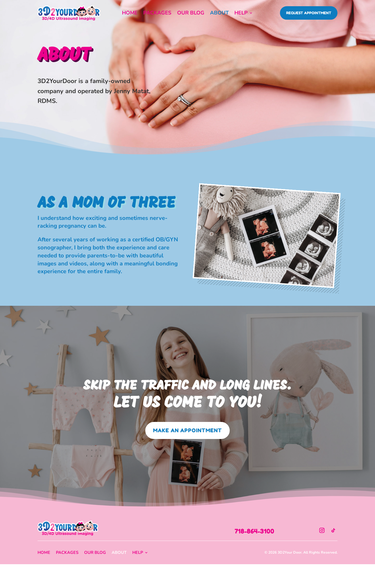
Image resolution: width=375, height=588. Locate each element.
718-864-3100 (254, 531)
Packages (157, 14)
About (219, 14)
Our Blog (191, 14)
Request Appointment (309, 13)
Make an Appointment (187, 430)
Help (241, 14)
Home (130, 14)
